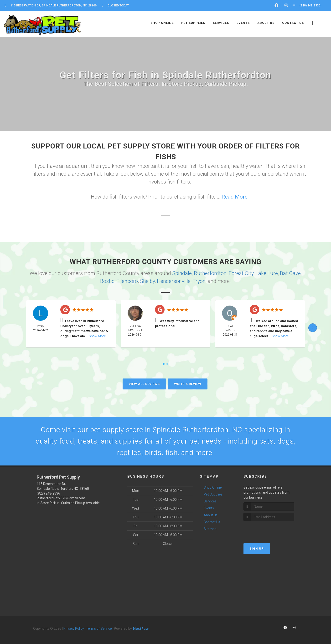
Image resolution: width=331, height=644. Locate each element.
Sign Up (257, 549)
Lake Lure (267, 273)
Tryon (199, 281)
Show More (97, 336)
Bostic (107, 281)
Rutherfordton (210, 273)
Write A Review (188, 384)
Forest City (241, 273)
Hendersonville (174, 281)
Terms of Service (99, 629)
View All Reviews (144, 384)
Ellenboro (127, 281)
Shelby (147, 281)
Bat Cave (290, 273)
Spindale (182, 273)
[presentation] (269, 530)
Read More (235, 197)
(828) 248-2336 (48, 493)
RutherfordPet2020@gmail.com (61, 498)
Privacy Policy (74, 629)
